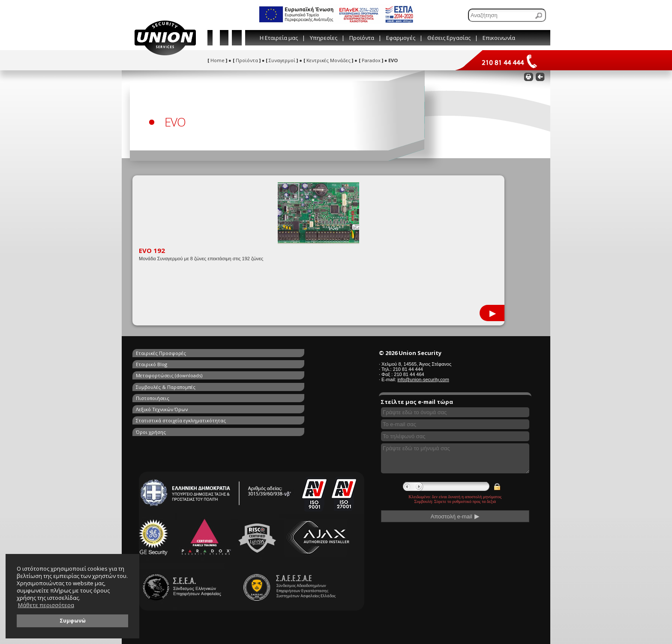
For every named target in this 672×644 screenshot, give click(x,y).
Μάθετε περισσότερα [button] (46, 605)
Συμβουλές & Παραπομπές (265, 363)
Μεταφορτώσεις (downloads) (169, 363)
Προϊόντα (362, 38)
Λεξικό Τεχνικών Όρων (262, 373)
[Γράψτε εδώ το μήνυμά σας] (455, 458)
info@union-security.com (423, 379)
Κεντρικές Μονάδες (328, 60)
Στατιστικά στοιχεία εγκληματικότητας (181, 383)
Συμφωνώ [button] (73, 620)
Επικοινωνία (499, 38)
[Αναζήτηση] (507, 15)
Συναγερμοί (282, 60)
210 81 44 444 (408, 369)
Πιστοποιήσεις (153, 373)
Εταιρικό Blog (251, 353)
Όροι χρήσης (251, 383)
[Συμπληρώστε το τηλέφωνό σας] (455, 436)
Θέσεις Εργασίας (449, 38)
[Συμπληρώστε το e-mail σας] (455, 424)
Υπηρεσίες (324, 38)
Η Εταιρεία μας (279, 38)
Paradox (371, 60)
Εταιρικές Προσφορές (161, 353)
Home (217, 60)
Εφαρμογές (401, 38)
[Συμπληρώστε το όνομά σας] (455, 412)
